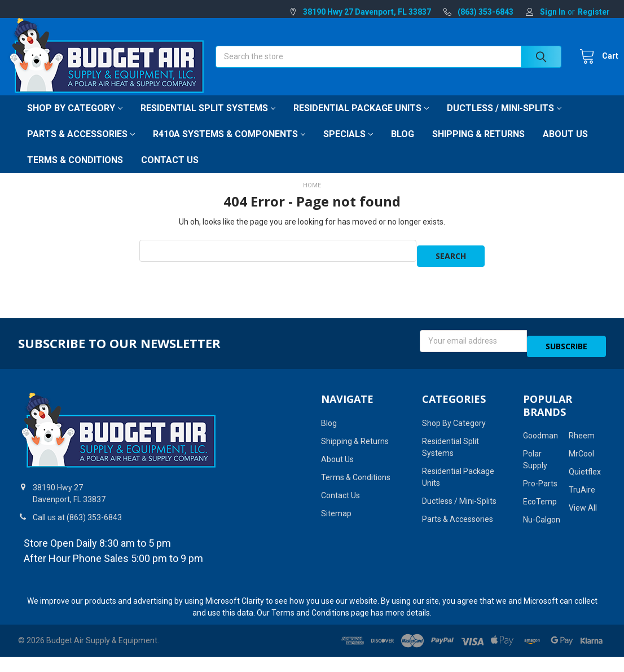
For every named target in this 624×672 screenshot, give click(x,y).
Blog (403, 146)
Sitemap (336, 515)
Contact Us (170, 172)
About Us (565, 146)
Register (594, 12)
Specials (348, 146)
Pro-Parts (540, 485)
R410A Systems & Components (229, 146)
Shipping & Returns (478, 146)
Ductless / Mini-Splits (504, 120)
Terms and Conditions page (320, 614)
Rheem (582, 437)
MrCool (581, 455)
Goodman (540, 437)
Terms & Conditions (75, 172)
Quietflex (585, 473)
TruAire (582, 491)
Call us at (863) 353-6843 (77, 519)
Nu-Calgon (542, 521)
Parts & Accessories (81, 146)
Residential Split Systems (208, 120)
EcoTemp (540, 503)
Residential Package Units (361, 120)
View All (583, 510)
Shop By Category (75, 120)
